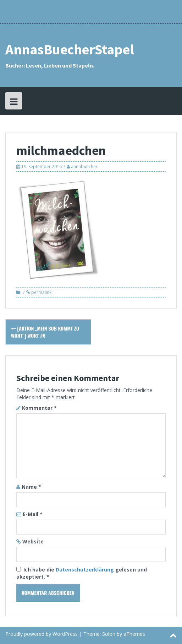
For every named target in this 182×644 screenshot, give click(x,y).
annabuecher (84, 167)
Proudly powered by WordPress (42, 634)
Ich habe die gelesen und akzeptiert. (82, 573)
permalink (41, 292)
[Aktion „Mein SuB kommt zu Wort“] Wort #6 (45, 332)
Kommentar (39, 408)
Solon (109, 634)
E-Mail (33, 514)
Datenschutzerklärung (86, 570)
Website (33, 541)
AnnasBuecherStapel (70, 49)
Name (31, 487)
